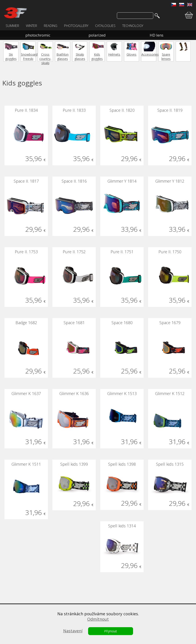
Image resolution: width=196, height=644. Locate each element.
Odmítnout (98, 619)
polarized (97, 35)
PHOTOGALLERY (76, 26)
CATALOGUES (105, 26)
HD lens (157, 35)
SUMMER (12, 26)
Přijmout (110, 631)
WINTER (31, 26)
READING (51, 26)
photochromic (38, 35)
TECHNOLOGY (133, 26)
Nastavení (73, 631)
